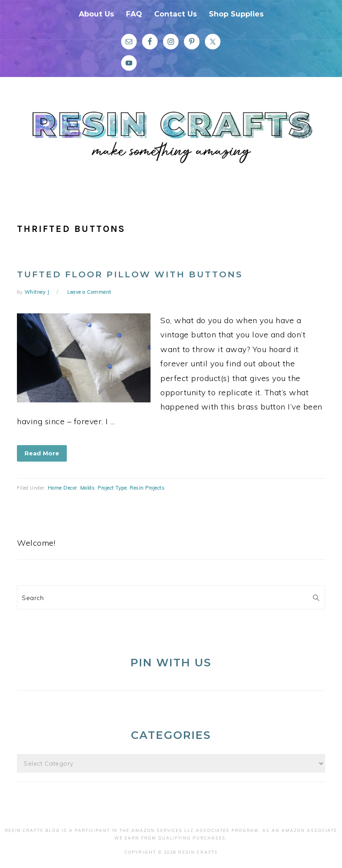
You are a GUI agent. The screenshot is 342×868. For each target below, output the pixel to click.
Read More (42, 453)
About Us (96, 14)
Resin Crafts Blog (171, 144)
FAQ (134, 14)
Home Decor (62, 488)
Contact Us (175, 14)
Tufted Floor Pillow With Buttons (130, 274)
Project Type (112, 488)
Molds (88, 488)
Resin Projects (147, 488)
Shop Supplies (236, 14)
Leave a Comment (89, 292)
